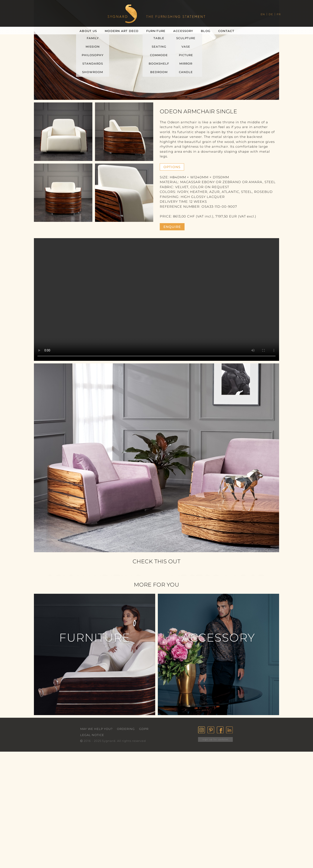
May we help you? (96, 729)
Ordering (126, 729)
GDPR (144, 729)
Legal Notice (92, 735)
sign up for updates (216, 739)
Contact (226, 31)
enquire (172, 227)
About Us (88, 31)
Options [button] (172, 167)
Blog (206, 31)
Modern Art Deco (122, 31)
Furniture (156, 31)
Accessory (183, 31)
